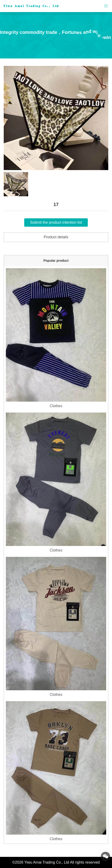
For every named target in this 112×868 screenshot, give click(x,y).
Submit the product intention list (56, 222)
